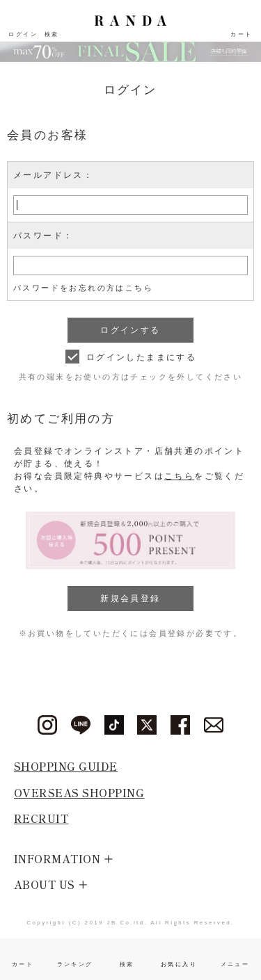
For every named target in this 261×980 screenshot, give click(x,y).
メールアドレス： (53, 175)
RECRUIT (41, 818)
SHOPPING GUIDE (66, 766)
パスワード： (43, 236)
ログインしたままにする (141, 357)
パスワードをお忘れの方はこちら (83, 288)
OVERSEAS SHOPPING (79, 793)
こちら (179, 476)
